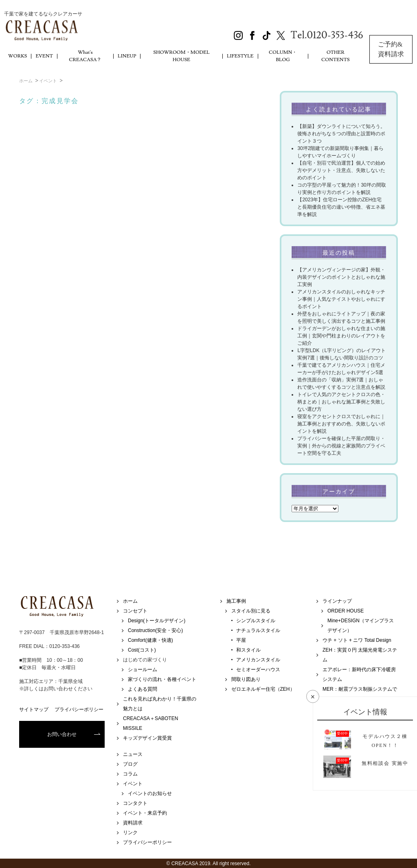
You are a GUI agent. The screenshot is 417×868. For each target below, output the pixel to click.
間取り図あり (246, 679)
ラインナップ (337, 601)
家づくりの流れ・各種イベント (162, 679)
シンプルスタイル (256, 621)
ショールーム (143, 670)
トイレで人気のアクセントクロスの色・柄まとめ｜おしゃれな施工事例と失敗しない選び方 (341, 402)
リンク (130, 833)
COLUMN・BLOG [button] (283, 56)
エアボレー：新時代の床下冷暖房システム (359, 674)
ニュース (133, 754)
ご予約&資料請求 (391, 49)
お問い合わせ (62, 734)
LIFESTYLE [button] (240, 56)
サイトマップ (34, 709)
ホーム (26, 81)
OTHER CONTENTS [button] (336, 56)
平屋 (241, 640)
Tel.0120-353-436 (327, 35)
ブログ (130, 764)
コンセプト (135, 611)
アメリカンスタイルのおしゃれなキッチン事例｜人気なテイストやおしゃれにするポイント (341, 299)
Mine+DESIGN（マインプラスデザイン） (361, 626)
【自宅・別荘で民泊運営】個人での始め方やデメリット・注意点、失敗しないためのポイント (341, 170)
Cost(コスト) (142, 650)
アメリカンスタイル (258, 660)
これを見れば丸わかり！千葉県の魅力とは (160, 704)
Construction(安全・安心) (155, 630)
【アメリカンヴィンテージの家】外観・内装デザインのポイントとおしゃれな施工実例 (341, 277)
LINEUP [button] (127, 56)
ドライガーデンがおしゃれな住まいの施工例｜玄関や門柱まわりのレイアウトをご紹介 (341, 336)
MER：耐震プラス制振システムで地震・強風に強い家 (360, 694)
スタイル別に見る (251, 611)
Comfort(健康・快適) (150, 640)
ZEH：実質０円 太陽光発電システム (360, 655)
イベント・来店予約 (145, 813)
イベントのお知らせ (150, 793)
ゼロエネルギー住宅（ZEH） (263, 689)
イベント (48, 81)
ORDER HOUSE (346, 611)
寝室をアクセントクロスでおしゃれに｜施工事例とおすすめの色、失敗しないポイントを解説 (341, 424)
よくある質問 (143, 689)
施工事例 (236, 601)
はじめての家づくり (145, 660)
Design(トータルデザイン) (157, 621)
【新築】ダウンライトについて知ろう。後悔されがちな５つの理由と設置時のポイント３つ (341, 134)
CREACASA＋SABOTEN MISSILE (150, 723)
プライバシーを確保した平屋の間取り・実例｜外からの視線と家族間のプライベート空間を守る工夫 (341, 446)
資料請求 (133, 823)
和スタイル (248, 650)
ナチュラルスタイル (258, 630)
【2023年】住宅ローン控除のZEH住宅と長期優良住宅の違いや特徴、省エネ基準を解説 (341, 207)
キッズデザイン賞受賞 (147, 738)
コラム (130, 774)
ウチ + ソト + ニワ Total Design (357, 640)
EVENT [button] (44, 56)
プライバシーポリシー (79, 709)
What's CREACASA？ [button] (85, 56)
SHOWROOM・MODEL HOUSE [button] (182, 56)
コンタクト (135, 803)
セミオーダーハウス (258, 670)
